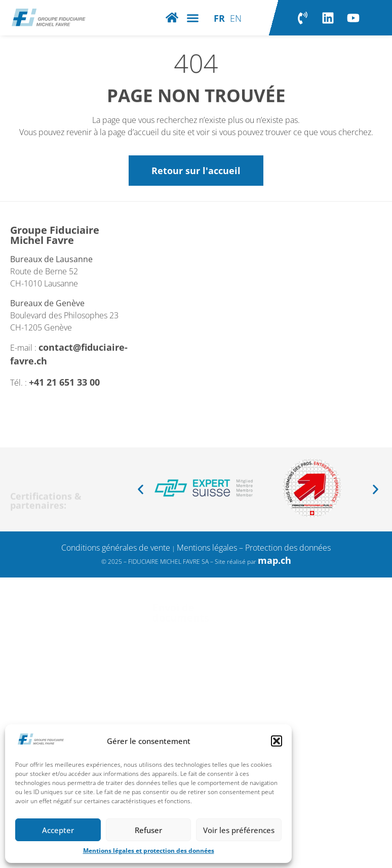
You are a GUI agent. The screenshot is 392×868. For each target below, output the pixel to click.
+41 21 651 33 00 (66, 400)
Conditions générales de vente (116, 548)
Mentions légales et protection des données (149, 851)
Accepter (58, 830)
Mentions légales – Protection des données (254, 548)
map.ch (275, 560)
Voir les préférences (239, 830)
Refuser (148, 830)
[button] (277, 741)
